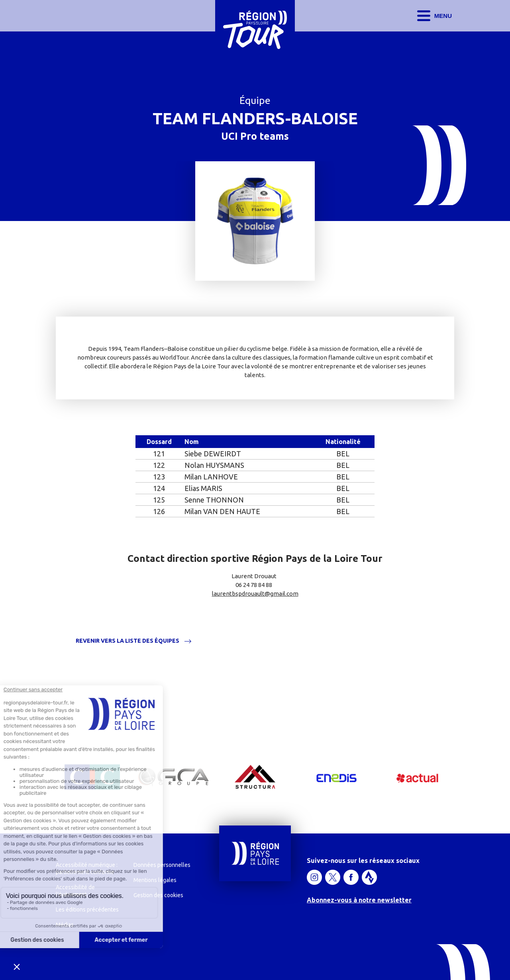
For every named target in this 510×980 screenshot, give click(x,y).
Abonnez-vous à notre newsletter (359, 900)
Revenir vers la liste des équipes (127, 641)
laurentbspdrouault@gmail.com (255, 594)
